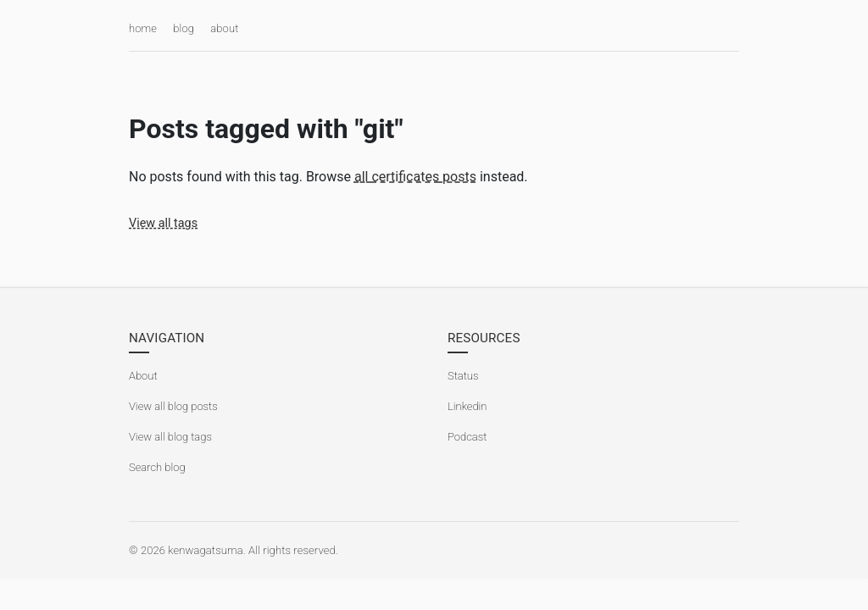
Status (463, 376)
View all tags (163, 223)
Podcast (467, 437)
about (224, 28)
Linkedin (467, 406)
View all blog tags (170, 437)
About (143, 376)
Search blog (157, 467)
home (143, 28)
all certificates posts (415, 177)
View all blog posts (173, 406)
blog (184, 28)
